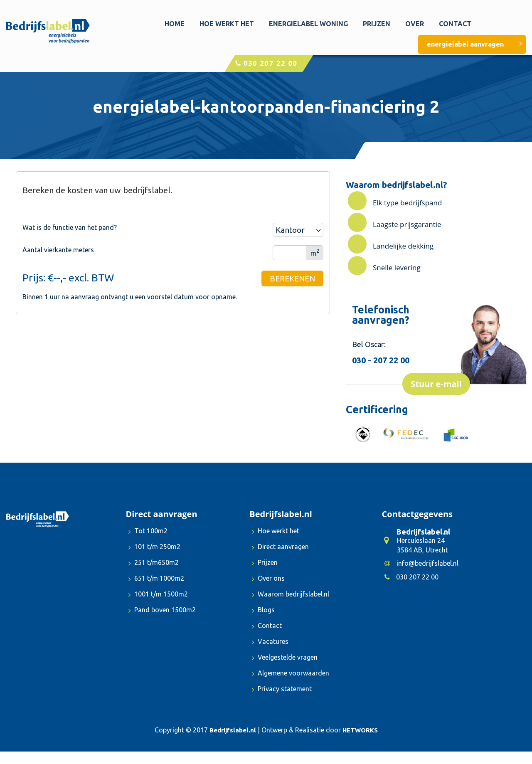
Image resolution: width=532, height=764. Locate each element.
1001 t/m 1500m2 (158, 595)
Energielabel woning (308, 24)
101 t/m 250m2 (154, 548)
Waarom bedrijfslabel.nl (291, 595)
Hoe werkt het (227, 24)
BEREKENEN (292, 278)
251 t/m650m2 (154, 563)
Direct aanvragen (280, 548)
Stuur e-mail (436, 384)
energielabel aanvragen (475, 44)
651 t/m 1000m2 (156, 579)
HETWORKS (360, 730)
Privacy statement (282, 690)
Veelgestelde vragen (285, 658)
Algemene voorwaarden (291, 674)
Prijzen (377, 24)
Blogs (263, 611)
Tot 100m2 (148, 532)
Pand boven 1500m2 (162, 611)
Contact (455, 24)
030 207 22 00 (266, 63)
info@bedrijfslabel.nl (421, 563)
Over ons (268, 579)
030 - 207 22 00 (381, 360)
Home (175, 24)
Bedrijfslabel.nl (233, 730)
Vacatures (270, 642)
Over (415, 24)
